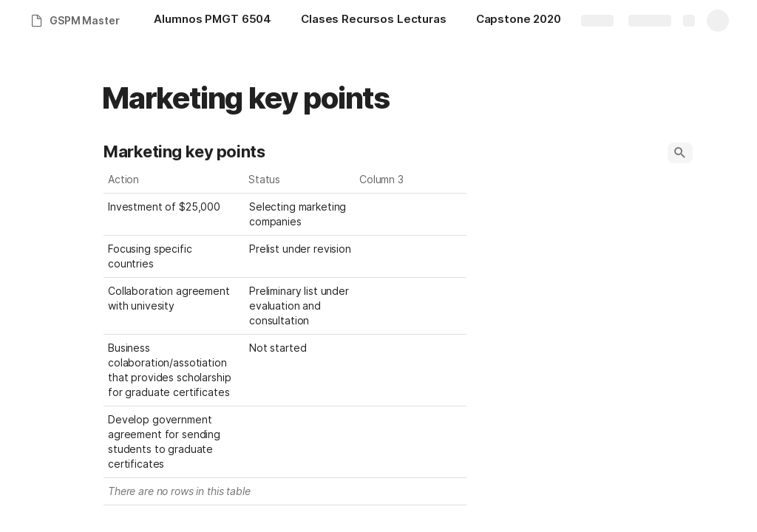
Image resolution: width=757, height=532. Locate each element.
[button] (680, 153)
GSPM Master (84, 20)
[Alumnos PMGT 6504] (213, 21)
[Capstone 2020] (519, 21)
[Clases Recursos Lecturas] (374, 21)
